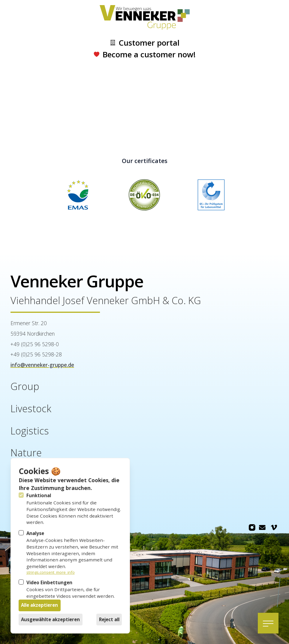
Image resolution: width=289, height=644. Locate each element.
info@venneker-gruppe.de (42, 365)
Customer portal (144, 43)
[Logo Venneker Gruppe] (144, 18)
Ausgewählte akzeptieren (50, 619)
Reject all (109, 619)
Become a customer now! (144, 54)
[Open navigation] (268, 623)
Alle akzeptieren (39, 605)
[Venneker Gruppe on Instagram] (252, 528)
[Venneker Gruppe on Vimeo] (274, 528)
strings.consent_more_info (51, 572)
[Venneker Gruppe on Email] (262, 528)
